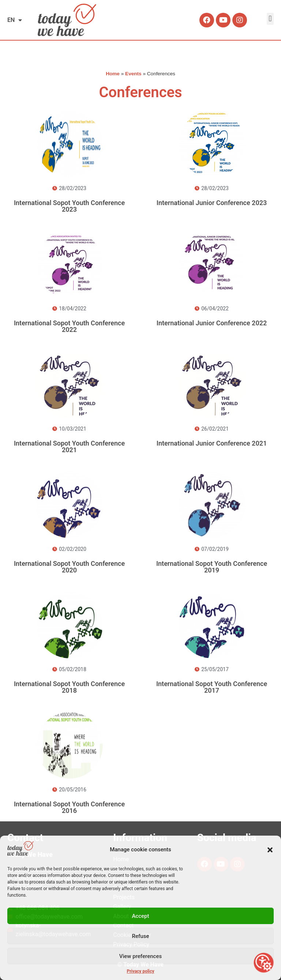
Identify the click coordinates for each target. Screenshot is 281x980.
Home (113, 74)
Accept (140, 916)
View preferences (140, 956)
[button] (270, 850)
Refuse (141, 936)
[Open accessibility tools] (264, 963)
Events (133, 74)
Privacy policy (140, 971)
